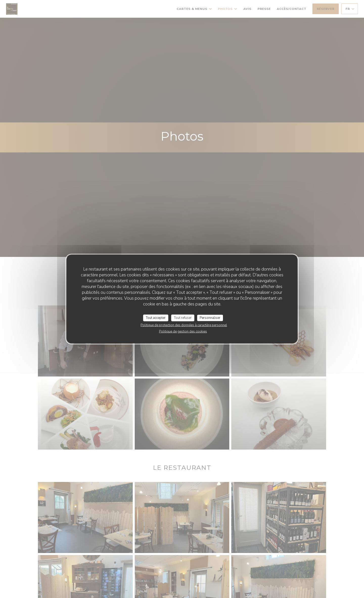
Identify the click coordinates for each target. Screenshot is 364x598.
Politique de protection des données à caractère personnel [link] (184, 325)
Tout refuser (183, 318)
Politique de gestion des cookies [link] (183, 331)
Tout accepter (156, 318)
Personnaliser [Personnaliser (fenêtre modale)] (210, 318)
